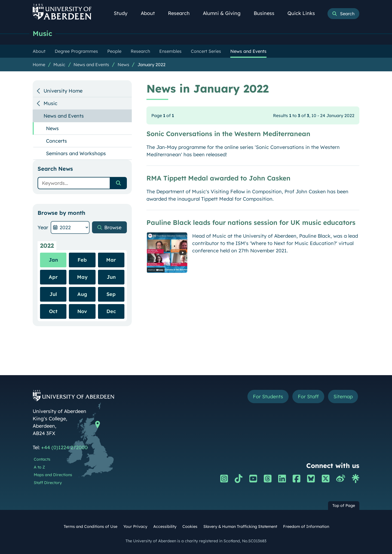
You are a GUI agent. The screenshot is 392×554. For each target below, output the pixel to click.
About (151, 13)
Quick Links (304, 13)
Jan (53, 260)
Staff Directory (48, 483)
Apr (53, 277)
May (82, 277)
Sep (111, 294)
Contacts (42, 459)
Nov (82, 311)
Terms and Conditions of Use (91, 527)
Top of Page (344, 506)
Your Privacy (135, 527)
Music (42, 33)
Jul (53, 294)
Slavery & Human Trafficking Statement (240, 527)
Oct (53, 311)
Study (124, 13)
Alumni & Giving (225, 13)
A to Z (39, 467)
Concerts (56, 141)
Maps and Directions (53, 475)
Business (267, 13)
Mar (111, 260)
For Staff (308, 397)
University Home (63, 91)
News (123, 65)
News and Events (91, 65)
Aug (82, 294)
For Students (268, 397)
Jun (111, 277)
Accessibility (165, 527)
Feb (82, 260)
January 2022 (151, 65)
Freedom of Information (306, 527)
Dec (111, 311)
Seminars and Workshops (76, 153)
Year (43, 227)
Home (39, 65)
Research (182, 13)
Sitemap (343, 397)
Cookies (190, 527)
